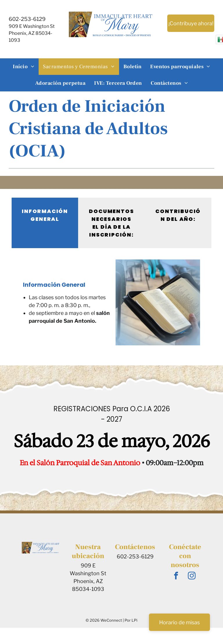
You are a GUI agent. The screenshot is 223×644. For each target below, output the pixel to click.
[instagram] (192, 577)
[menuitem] (24, 67)
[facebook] (176, 577)
